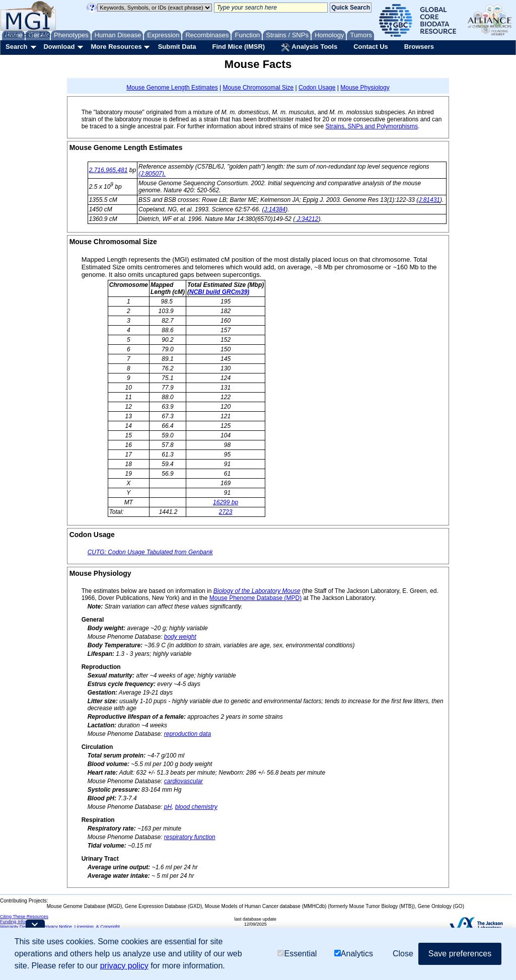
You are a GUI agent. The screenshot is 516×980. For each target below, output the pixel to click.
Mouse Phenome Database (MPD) (255, 598)
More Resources (116, 47)
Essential (297, 954)
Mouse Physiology (365, 88)
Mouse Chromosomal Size (259, 88)
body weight (180, 637)
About (11, 34)
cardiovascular (183, 781)
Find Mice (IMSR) (238, 47)
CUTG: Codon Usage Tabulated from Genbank (150, 552)
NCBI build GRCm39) (219, 292)
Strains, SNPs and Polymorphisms (372, 126)
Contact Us (371, 47)
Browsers (419, 47)
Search (16, 47)
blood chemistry (196, 807)
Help (28, 34)
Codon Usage (317, 88)
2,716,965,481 (108, 170)
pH (168, 807)
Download (59, 47)
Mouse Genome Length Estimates (172, 88)
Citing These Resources (24, 917)
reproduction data (188, 734)
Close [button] (403, 954)
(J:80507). (152, 174)
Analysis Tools (309, 47)
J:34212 (307, 219)
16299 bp (226, 502)
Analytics (354, 954)
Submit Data (177, 47)
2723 (226, 512)
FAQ (45, 34)
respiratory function (190, 837)
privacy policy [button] (124, 966)
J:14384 (275, 209)
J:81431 (429, 200)
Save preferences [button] (460, 954)
